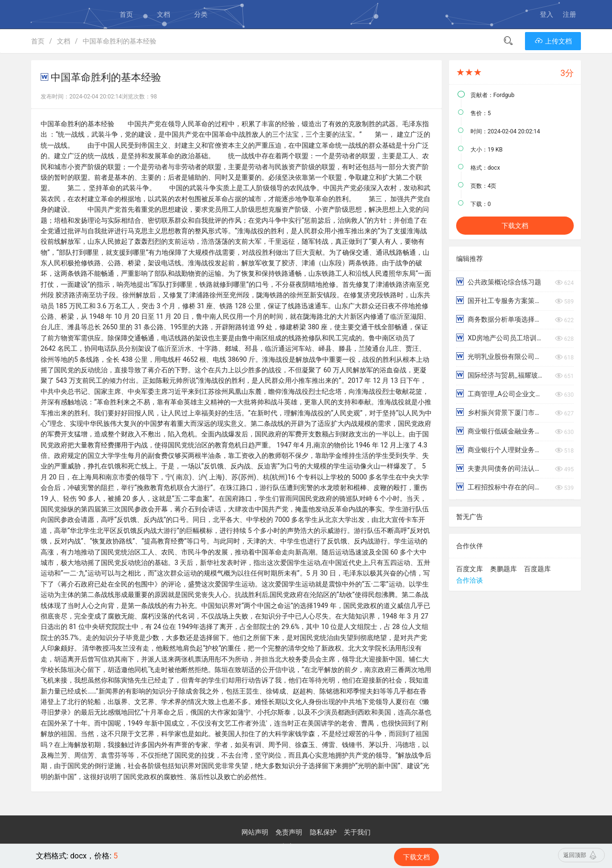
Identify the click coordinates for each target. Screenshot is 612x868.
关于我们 (357, 832)
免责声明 (289, 832)
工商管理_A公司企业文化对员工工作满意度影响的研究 (500, 394)
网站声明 (255, 832)
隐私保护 (323, 832)
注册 (569, 14)
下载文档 (515, 226)
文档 (164, 14)
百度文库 (470, 569)
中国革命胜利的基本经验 (120, 41)
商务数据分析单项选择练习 (500, 319)
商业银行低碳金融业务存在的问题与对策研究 (500, 431)
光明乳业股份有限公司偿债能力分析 (500, 356)
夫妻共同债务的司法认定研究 (500, 468)
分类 (201, 14)
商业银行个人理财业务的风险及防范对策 (500, 450)
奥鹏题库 (503, 569)
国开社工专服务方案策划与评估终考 (500, 300)
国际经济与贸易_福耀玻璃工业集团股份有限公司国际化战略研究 (500, 375)
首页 (126, 14)
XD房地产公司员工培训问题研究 (500, 338)
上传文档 (553, 41)
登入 (546, 14)
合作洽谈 (470, 580)
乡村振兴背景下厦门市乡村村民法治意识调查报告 (500, 412)
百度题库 (537, 569)
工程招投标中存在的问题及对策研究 (500, 487)
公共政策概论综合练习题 (499, 282)
